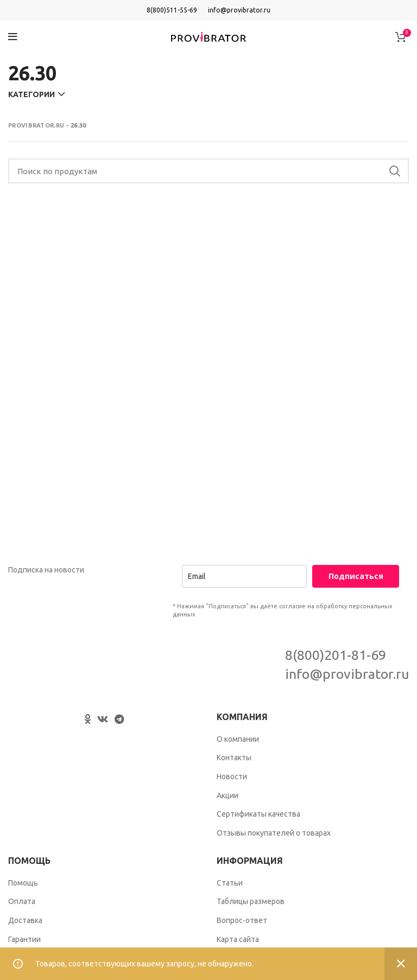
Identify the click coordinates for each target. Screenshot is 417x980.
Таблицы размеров (251, 901)
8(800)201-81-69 (336, 655)
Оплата (22, 901)
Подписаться (356, 576)
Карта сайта (238, 939)
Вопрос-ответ (242, 920)
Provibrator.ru (36, 125)
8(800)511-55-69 (172, 10)
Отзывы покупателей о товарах (274, 833)
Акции (228, 796)
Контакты (234, 758)
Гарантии (24, 939)
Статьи (230, 883)
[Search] (208, 171)
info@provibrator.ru (239, 10)
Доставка (25, 920)
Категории (31, 94)
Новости (232, 777)
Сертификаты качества (258, 814)
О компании (238, 739)
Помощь (23, 883)
